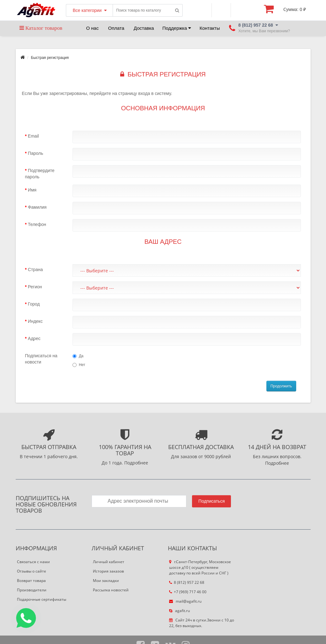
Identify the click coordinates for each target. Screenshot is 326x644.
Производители (32, 590)
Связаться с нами (33, 562)
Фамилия (37, 207)
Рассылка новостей (111, 590)
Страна (35, 270)
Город (34, 304)
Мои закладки (106, 581)
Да (78, 356)
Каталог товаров (41, 28)
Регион (35, 287)
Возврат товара (31, 581)
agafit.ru (179, 611)
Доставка (144, 28)
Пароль (36, 153)
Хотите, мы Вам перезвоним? (264, 31)
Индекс (35, 321)
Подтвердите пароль (40, 174)
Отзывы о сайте (32, 571)
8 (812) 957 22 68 (187, 582)
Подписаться (211, 501)
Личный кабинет (109, 562)
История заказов (108, 571)
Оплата (116, 28)
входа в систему (155, 93)
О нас (93, 28)
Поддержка (177, 28)
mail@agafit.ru (185, 601)
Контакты (210, 28)
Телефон (37, 224)
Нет (79, 365)
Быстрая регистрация (50, 58)
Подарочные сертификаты (42, 599)
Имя (32, 190)
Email (33, 136)
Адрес (34, 338)
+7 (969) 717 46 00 (188, 592)
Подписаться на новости (41, 359)
